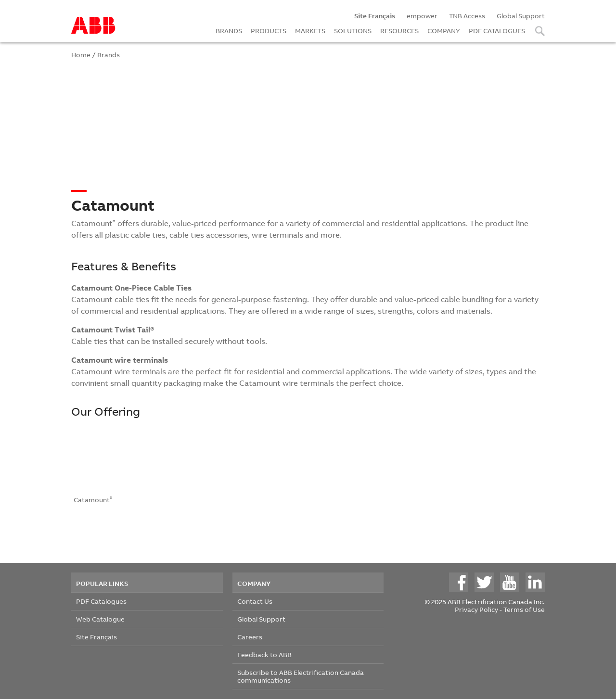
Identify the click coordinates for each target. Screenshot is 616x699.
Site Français (96, 637)
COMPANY (444, 31)
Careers (250, 637)
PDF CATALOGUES (497, 31)
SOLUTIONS (353, 31)
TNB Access (467, 16)
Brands (109, 55)
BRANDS (229, 31)
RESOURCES (399, 31)
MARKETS (310, 31)
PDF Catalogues (101, 601)
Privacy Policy (476, 609)
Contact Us (255, 601)
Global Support (521, 16)
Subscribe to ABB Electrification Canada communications (301, 676)
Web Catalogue (100, 619)
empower (422, 16)
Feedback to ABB (264, 655)
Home (81, 55)
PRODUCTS (269, 31)
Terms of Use (524, 609)
